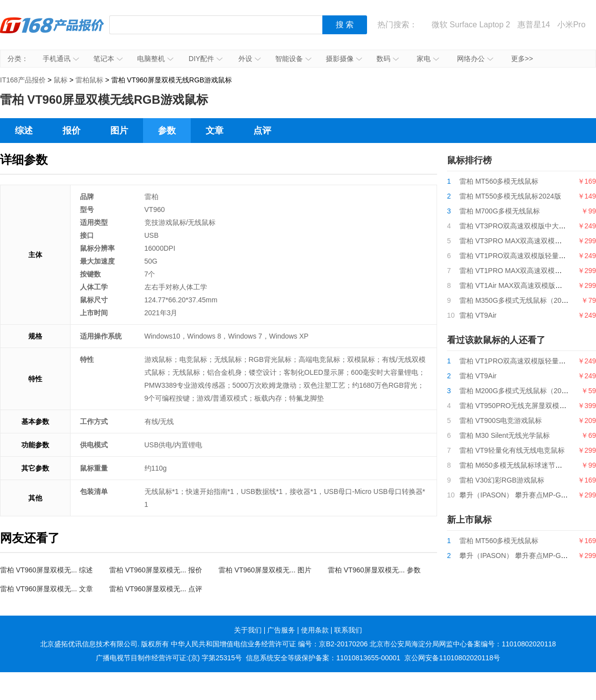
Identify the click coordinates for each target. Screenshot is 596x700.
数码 (388, 59)
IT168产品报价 (52, 32)
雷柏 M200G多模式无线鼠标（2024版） (521, 391)
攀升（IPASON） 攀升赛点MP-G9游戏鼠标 (526, 495)
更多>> (522, 59)
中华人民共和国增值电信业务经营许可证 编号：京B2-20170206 (269, 644)
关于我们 (248, 630)
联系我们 (348, 630)
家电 (428, 59)
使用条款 (315, 630)
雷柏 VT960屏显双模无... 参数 (374, 570)
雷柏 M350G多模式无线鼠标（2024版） (521, 300)
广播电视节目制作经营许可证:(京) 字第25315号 (169, 658)
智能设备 (293, 59)
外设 (250, 59)
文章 (215, 131)
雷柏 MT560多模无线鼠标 (499, 181)
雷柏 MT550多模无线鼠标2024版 (510, 196)
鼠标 (61, 80)
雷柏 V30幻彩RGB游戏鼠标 (502, 480)
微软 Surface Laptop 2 (471, 25)
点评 (262, 131)
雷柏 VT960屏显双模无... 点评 (156, 589)
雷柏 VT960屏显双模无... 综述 (46, 570)
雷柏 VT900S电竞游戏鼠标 (501, 420)
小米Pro (571, 25)
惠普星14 (534, 25)
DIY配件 (206, 59)
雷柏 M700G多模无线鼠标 (500, 211)
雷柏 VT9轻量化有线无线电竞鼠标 (512, 450)
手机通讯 (61, 59)
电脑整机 (155, 59)
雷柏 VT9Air (478, 315)
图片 (119, 131)
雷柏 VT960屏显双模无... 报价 (156, 570)
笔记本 (108, 59)
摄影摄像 (344, 59)
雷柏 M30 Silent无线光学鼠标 (505, 435)
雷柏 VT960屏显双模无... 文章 (46, 589)
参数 (167, 131)
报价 (72, 131)
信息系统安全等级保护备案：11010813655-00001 (323, 658)
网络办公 (475, 59)
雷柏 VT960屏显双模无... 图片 (265, 570)
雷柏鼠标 (89, 80)
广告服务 (281, 630)
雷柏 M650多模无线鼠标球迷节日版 (514, 465)
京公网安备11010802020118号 (452, 658)
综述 (24, 131)
